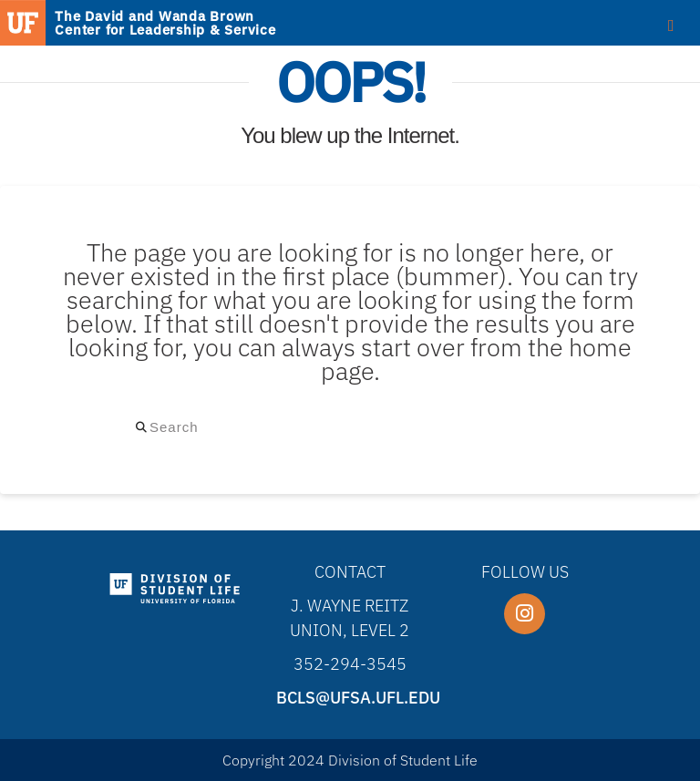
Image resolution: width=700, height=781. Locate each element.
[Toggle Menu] (671, 25)
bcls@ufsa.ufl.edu (358, 698)
